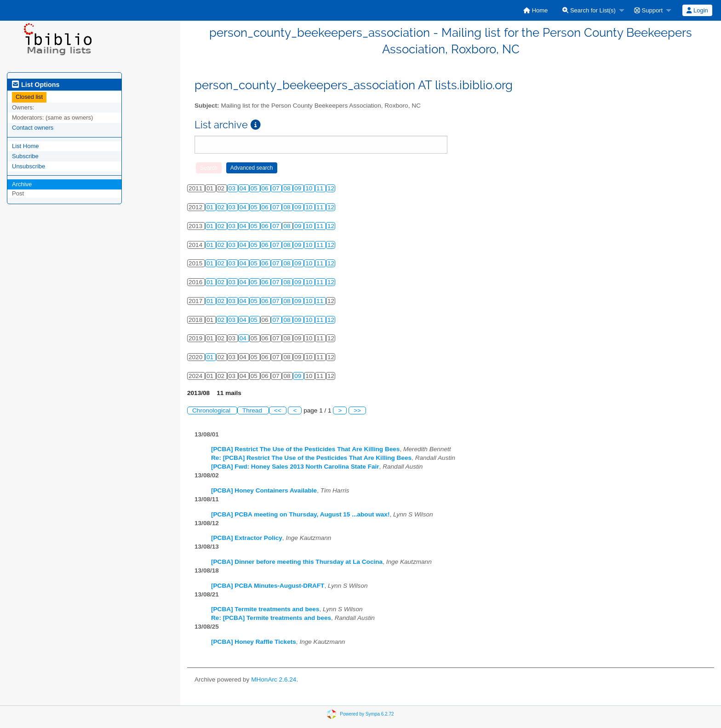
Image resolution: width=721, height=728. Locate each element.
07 (277, 188)
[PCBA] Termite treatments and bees (265, 609)
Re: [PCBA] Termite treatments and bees (271, 618)
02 (222, 207)
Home (535, 10)
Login (697, 10)
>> (357, 410)
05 (255, 188)
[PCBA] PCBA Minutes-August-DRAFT (268, 586)
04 (244, 188)
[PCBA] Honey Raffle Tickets (254, 642)
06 (266, 188)
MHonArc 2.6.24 (274, 679)
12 (331, 188)
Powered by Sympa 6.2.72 (367, 714)
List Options (36, 85)
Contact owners (33, 128)
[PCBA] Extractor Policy (247, 538)
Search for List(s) (589, 10)
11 (321, 188)
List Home (26, 146)
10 (310, 188)
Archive (22, 184)
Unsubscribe (29, 166)
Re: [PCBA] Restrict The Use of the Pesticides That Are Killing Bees (311, 458)
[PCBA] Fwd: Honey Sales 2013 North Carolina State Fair (295, 467)
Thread (253, 410)
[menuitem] (535, 10)
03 (233, 188)
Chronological (212, 410)
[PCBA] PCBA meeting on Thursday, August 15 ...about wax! (300, 514)
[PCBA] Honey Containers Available (264, 490)
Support (648, 10)
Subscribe (25, 156)
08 (288, 188)
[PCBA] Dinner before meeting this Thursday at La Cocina (297, 562)
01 (211, 207)
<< (278, 410)
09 (299, 188)
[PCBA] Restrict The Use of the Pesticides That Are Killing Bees (305, 449)
